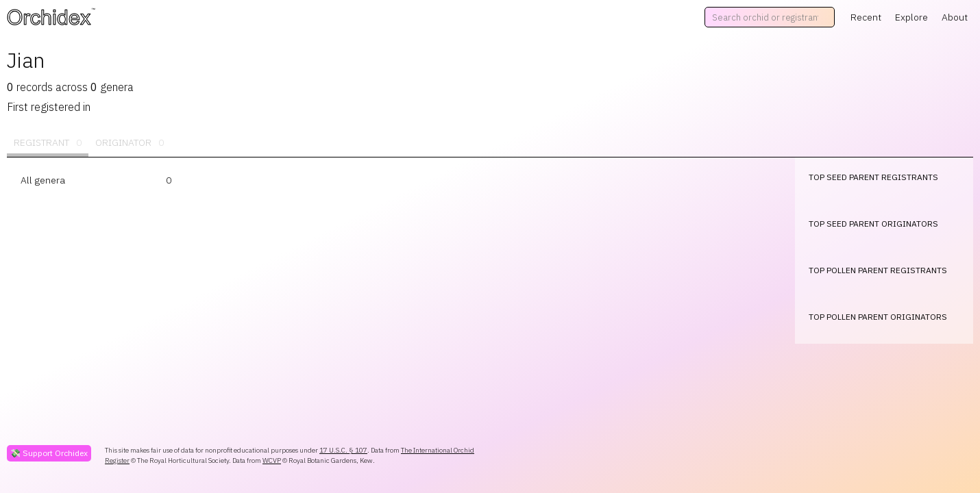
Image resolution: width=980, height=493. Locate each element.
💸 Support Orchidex (49, 453)
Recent (866, 17)
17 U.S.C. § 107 (343, 450)
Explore (911, 17)
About (955, 17)
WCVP (272, 460)
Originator (130, 143)
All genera (43, 180)
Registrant (48, 143)
